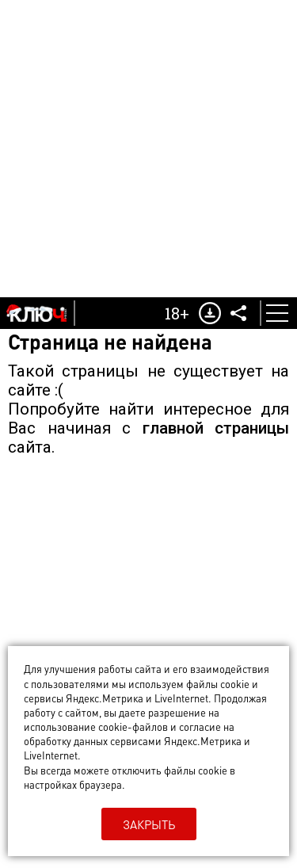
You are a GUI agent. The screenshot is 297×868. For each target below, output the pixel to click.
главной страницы (216, 428)
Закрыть (149, 824)
